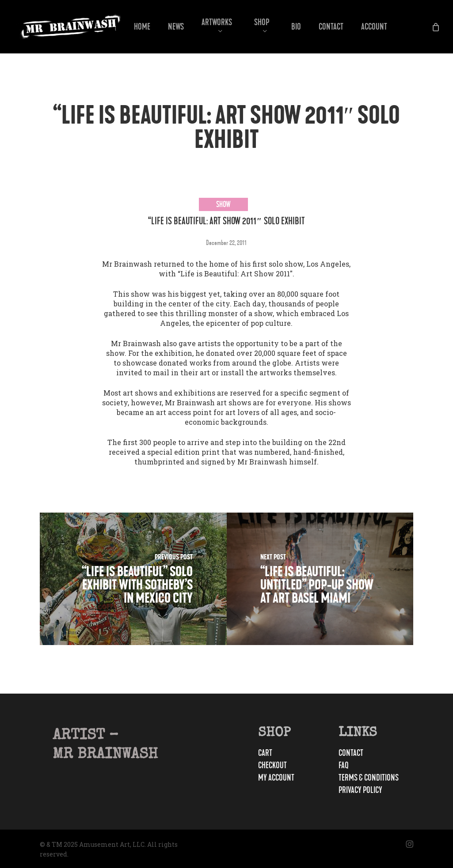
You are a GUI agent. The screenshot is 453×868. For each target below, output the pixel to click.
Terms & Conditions (369, 778)
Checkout (272, 766)
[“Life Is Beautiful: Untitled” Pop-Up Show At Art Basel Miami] (320, 579)
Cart (265, 753)
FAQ (344, 766)
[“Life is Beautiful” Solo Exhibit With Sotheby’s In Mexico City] (133, 579)
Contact (351, 753)
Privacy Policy (360, 790)
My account (276, 778)
